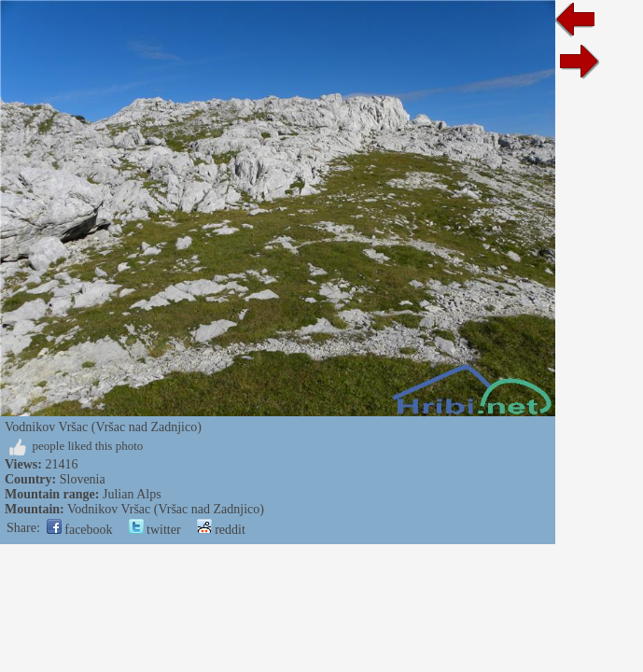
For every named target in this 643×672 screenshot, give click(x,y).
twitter (155, 530)
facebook (80, 530)
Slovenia (83, 479)
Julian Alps (132, 494)
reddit (221, 530)
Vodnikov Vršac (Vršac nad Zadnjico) (166, 509)
